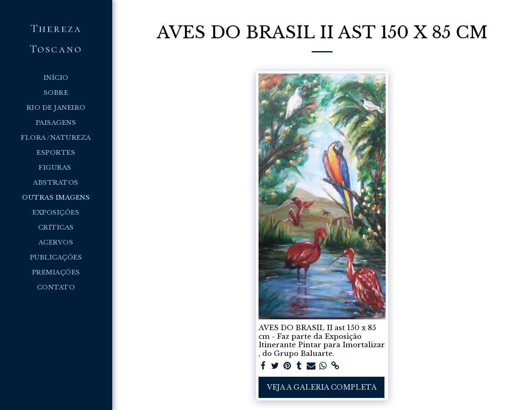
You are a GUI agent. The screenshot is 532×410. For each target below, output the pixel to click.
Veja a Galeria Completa (322, 387)
